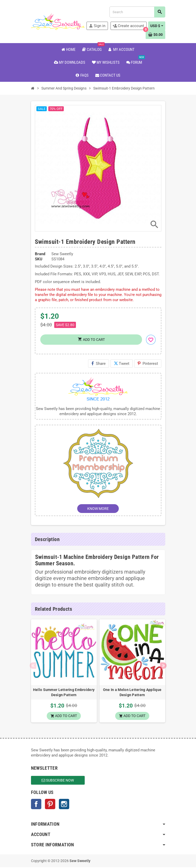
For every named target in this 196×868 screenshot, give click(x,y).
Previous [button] (33, 666)
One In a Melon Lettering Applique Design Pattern (132, 692)
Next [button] (163, 666)
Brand (40, 254)
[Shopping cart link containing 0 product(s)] (155, 35)
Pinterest (148, 364)
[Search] (137, 12)
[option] (64, 671)
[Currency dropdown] (157, 26)
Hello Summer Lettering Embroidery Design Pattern (64, 692)
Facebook (36, 805)
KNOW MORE (98, 509)
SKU (39, 259)
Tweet (122, 364)
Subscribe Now (58, 781)
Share (99, 364)
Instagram (64, 805)
